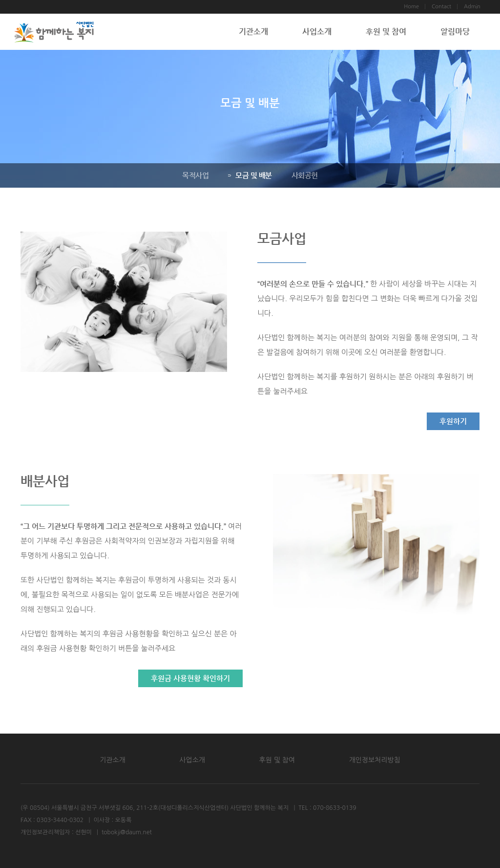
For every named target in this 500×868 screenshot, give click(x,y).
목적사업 (195, 175)
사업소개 (317, 32)
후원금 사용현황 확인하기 (190, 678)
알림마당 (455, 32)
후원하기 (453, 421)
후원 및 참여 (386, 32)
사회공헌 (304, 175)
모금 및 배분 (250, 175)
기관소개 (253, 32)
